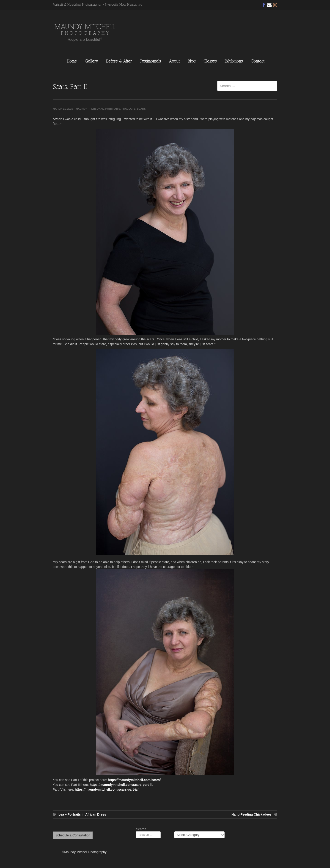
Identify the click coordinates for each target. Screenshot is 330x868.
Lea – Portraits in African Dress (82, 814)
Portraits (113, 109)
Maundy (81, 109)
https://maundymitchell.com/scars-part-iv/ (107, 789)
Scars (141, 109)
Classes (210, 61)
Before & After (119, 61)
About (174, 61)
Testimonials (150, 61)
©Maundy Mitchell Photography (84, 852)
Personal (97, 109)
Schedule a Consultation (73, 835)
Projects (128, 109)
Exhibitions (234, 61)
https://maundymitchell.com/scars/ (134, 780)
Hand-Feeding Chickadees (252, 814)
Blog (192, 61)
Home (72, 61)
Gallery (91, 61)
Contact (258, 61)
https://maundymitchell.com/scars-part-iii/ (121, 785)
